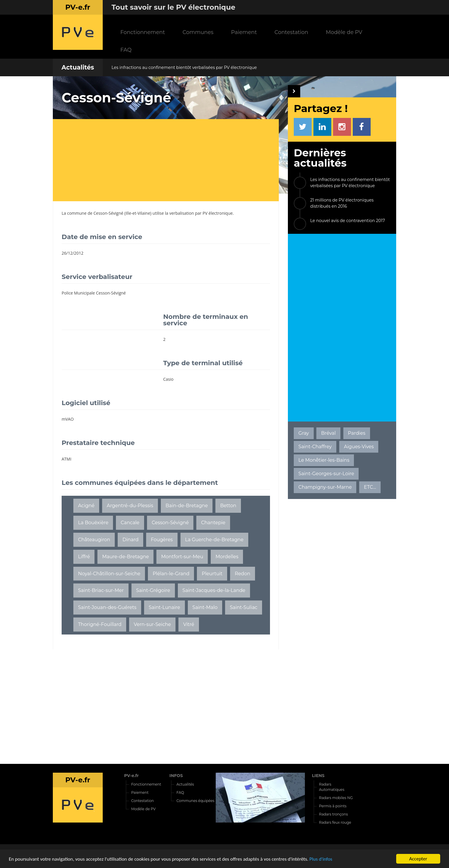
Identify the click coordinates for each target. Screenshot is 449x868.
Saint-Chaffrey (315, 447)
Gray (304, 433)
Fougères (162, 540)
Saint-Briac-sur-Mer (101, 590)
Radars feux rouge (335, 822)
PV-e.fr (131, 776)
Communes (198, 32)
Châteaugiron (94, 540)
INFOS (176, 776)
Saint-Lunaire (164, 607)
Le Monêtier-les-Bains (324, 460)
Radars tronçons (333, 814)
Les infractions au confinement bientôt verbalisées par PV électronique (184, 67)
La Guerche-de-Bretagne (214, 540)
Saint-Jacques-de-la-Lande (214, 590)
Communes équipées (195, 801)
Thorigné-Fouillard (100, 624)
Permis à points (333, 806)
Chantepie (213, 523)
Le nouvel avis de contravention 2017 (348, 221)
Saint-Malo (205, 607)
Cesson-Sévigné (109, 213)
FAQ (126, 50)
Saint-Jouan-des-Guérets (107, 607)
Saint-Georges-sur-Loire (326, 474)
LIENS (318, 776)
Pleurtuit (212, 574)
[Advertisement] (170, 160)
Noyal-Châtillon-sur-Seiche (109, 574)
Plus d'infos (321, 859)
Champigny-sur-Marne (325, 487)
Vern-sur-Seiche (152, 624)
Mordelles (227, 557)
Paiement (244, 32)
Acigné (86, 506)
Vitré (189, 624)
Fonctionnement (143, 32)
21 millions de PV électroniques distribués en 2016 (342, 203)
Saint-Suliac (244, 607)
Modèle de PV (344, 32)
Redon (243, 574)
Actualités (78, 67)
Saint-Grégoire (153, 590)
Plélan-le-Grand (171, 574)
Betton (228, 506)
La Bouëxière (93, 523)
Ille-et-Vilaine (138, 213)
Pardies (357, 433)
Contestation (291, 32)
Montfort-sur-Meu (182, 557)
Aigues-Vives (359, 447)
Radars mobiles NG (336, 798)
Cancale (130, 523)
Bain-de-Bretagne (187, 506)
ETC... (370, 487)
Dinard (130, 540)
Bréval (328, 433)
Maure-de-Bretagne (125, 557)
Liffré (84, 557)
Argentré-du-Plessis (130, 506)
